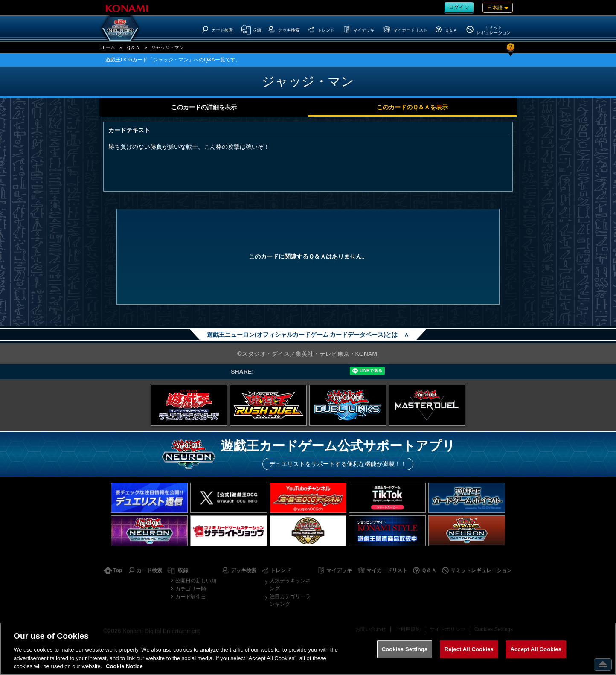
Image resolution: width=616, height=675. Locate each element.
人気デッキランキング (290, 585)
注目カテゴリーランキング (290, 600)
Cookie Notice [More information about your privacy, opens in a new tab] (124, 666)
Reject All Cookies (469, 649)
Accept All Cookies (536, 649)
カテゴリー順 (191, 589)
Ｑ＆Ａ (133, 47)
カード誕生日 (191, 597)
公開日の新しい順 (196, 581)
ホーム (108, 47)
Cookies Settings (405, 649)
